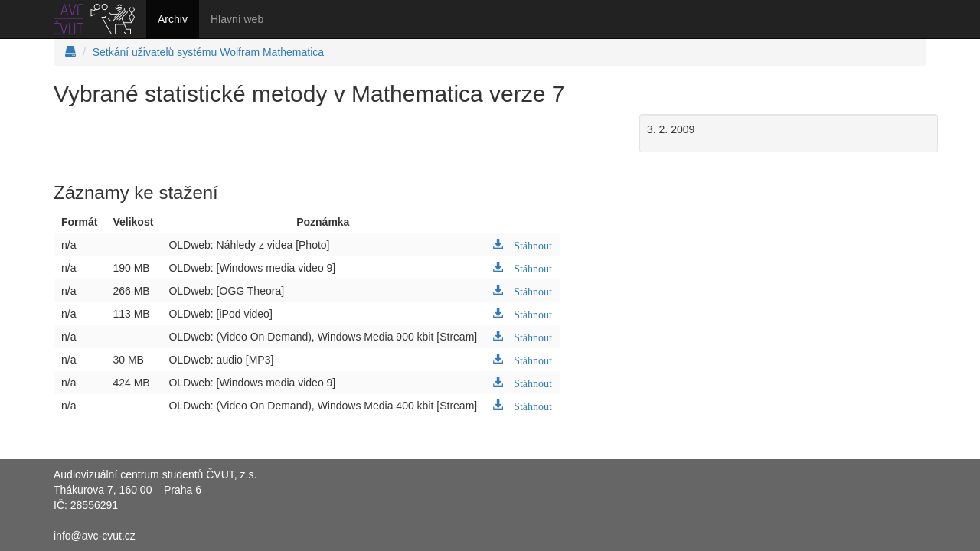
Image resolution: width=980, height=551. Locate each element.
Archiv (173, 19)
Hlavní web (237, 19)
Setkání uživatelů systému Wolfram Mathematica (208, 52)
